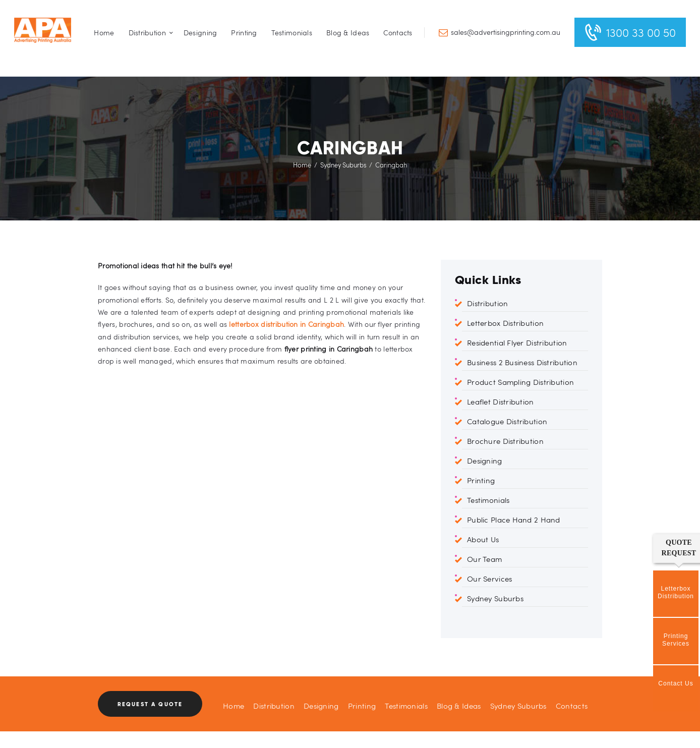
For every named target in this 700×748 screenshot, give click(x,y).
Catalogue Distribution (507, 421)
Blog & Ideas (459, 706)
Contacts (572, 706)
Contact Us (676, 683)
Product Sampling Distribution (520, 382)
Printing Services (676, 640)
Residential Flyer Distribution (517, 342)
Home (302, 165)
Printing (481, 480)
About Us (483, 539)
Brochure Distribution (505, 441)
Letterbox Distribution (505, 323)
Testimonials (488, 500)
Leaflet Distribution (501, 401)
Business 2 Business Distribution (522, 362)
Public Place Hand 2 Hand (514, 520)
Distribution (487, 303)
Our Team (484, 559)
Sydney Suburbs (343, 165)
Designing (485, 461)
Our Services (489, 579)
